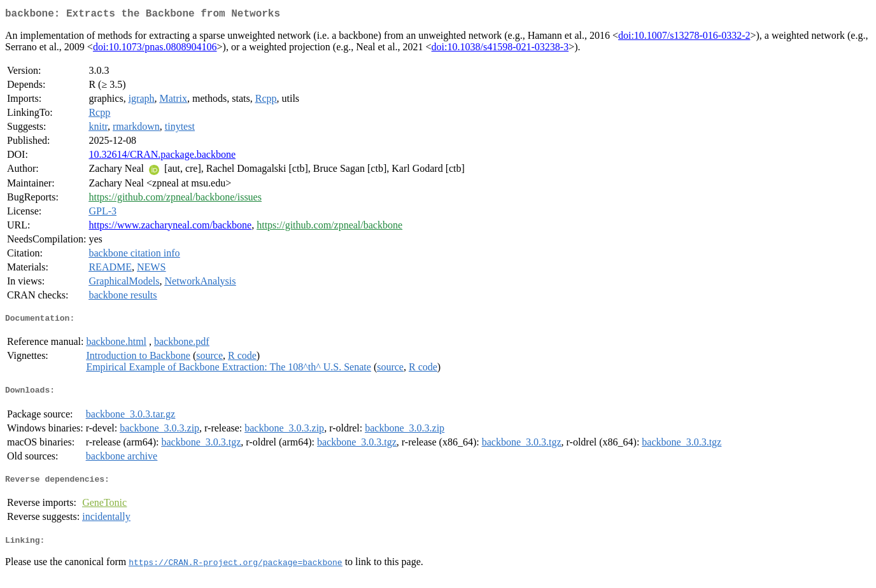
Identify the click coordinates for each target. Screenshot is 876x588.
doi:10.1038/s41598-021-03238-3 (500, 49)
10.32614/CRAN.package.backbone (162, 157)
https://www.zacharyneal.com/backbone (170, 227)
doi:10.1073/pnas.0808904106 (155, 49)
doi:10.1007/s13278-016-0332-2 (684, 38)
